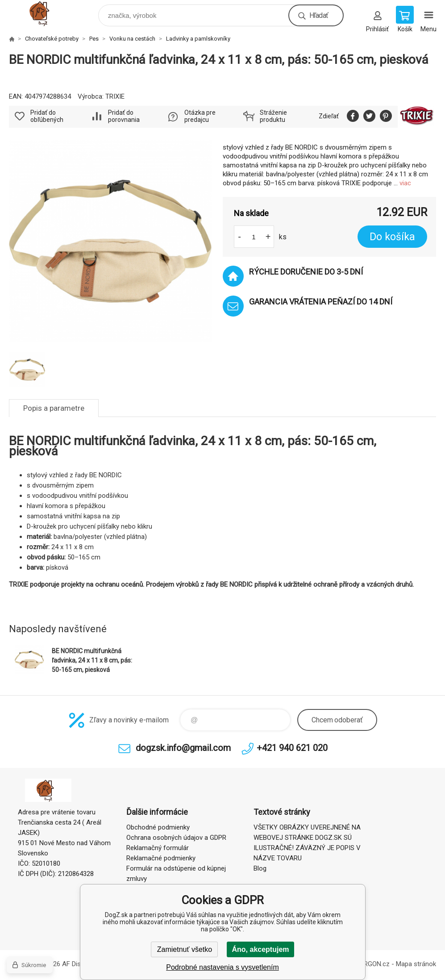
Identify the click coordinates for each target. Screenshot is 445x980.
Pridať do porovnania (124, 116)
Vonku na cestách (132, 39)
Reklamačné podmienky (161, 858)
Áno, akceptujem (260, 949)
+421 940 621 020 (292, 748)
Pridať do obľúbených (47, 116)
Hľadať (319, 15)
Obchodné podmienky (158, 827)
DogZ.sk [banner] (48, 13)
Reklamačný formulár (158, 848)
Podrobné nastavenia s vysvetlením (222, 967)
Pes (94, 39)
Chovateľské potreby (52, 39)
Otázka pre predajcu (200, 116)
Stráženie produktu (273, 116)
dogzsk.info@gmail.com (183, 748)
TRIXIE (115, 96)
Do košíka (392, 237)
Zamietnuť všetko (185, 949)
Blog (260, 868)
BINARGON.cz (369, 964)
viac (405, 183)
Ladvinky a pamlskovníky (198, 39)
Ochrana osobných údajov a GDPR (176, 838)
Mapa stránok (416, 964)
